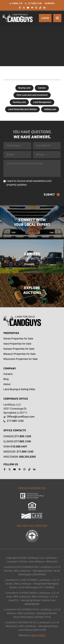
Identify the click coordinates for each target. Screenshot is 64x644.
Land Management (42, 102)
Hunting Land (19, 102)
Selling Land (50, 109)
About (7, 384)
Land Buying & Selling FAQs (19, 390)
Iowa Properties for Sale (17, 344)
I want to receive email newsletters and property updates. (29, 183)
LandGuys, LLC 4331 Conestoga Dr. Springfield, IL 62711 (15, 409)
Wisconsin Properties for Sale (21, 359)
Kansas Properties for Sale (19, 349)
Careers (42, 88)
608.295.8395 (27, 457)
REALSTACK (39, 635)
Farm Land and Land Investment (32, 95)
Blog (6, 379)
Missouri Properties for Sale (19, 354)
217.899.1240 (23, 436)
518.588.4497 (19, 446)
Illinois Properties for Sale (18, 339)
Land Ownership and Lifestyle (22, 109)
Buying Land (24, 88)
